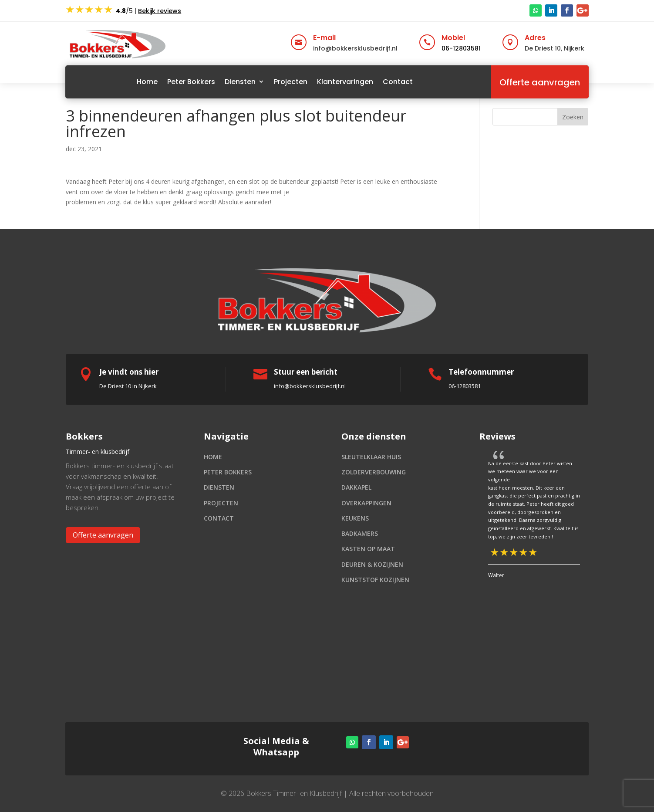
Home (147, 82)
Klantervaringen (345, 82)
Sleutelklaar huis (371, 457)
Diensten (240, 82)
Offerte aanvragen (540, 82)
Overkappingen (366, 503)
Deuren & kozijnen (372, 564)
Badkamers (360, 533)
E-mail (324, 38)
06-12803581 (461, 48)
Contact (398, 82)
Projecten (291, 82)
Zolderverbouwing (374, 472)
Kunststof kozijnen (375, 580)
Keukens (355, 518)
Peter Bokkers (191, 82)
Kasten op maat (368, 549)
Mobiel (453, 38)
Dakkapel (356, 487)
